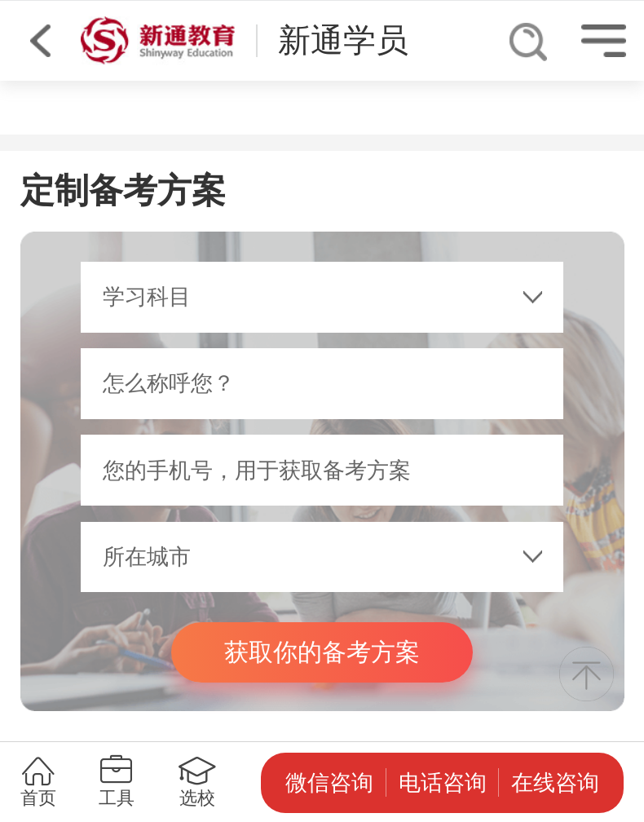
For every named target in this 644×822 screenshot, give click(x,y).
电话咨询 (443, 783)
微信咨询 (329, 783)
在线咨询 (555, 783)
